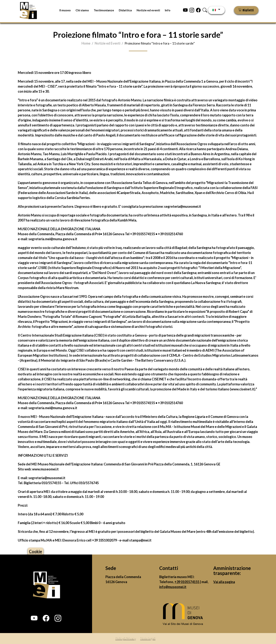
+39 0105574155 (187, 582)
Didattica (125, 10)
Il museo (65, 10)
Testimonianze (104, 10)
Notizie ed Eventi (107, 43)
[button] (34, 618)
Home (86, 43)
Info (168, 10)
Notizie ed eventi (148, 10)
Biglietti (248, 10)
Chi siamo (82, 10)
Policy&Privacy (126, 638)
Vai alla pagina (224, 582)
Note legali (148, 638)
